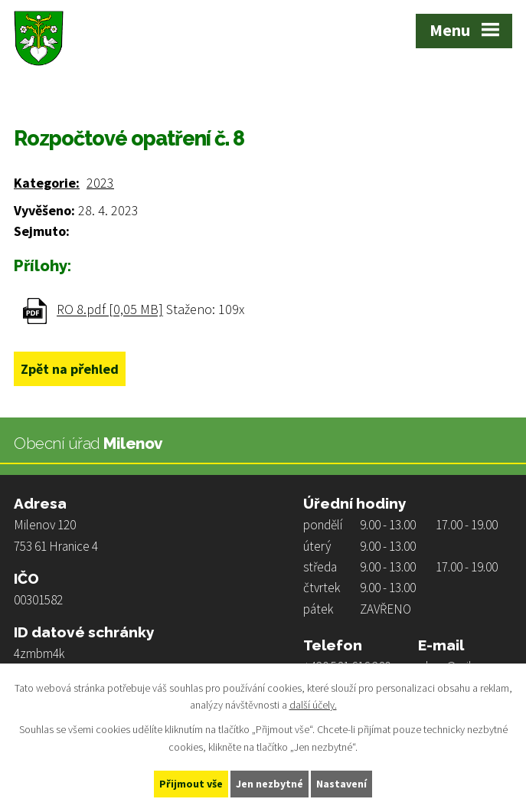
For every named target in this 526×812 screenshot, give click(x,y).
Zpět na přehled (70, 369)
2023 (100, 183)
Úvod (27, 93)
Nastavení (341, 784)
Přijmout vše (191, 784)
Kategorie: (47, 183)
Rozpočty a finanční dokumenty (222, 93)
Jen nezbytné (270, 784)
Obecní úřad (91, 93)
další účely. (313, 706)
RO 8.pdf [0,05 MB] (110, 310)
